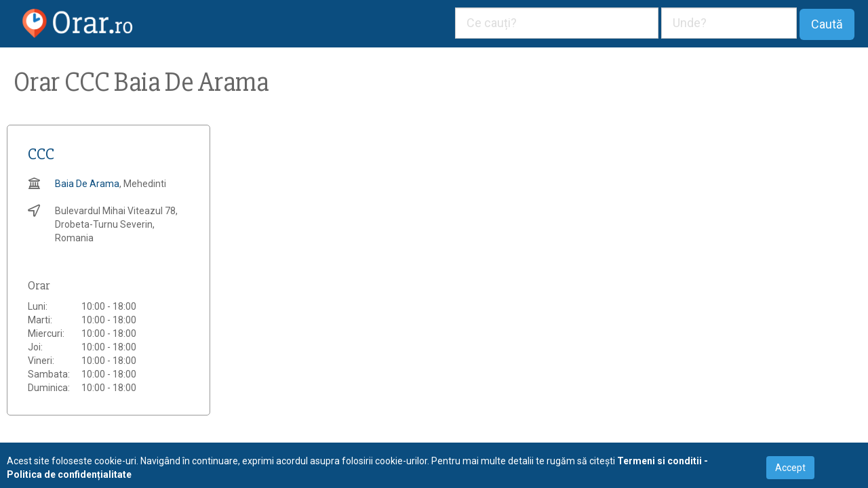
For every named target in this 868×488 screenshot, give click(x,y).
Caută (827, 24)
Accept (790, 468)
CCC (41, 154)
